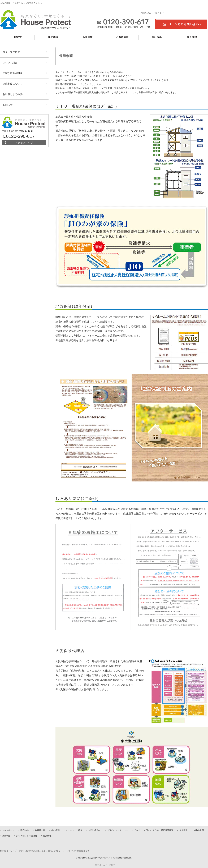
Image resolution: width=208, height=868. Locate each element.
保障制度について (12, 84)
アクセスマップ (24, 143)
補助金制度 (199, 830)
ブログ (137, 830)
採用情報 (47, 836)
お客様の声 (40, 830)
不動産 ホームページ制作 (104, 865)
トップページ (8, 830)
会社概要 (55, 830)
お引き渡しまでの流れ (27, 836)
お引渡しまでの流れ (14, 94)
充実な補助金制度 (12, 73)
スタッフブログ (11, 52)
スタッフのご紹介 (74, 830)
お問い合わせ (95, 830)
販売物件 (25, 830)
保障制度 (6, 836)
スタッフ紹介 (10, 63)
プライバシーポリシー (117, 830)
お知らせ (8, 105)
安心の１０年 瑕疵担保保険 (160, 830)
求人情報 (183, 830)
